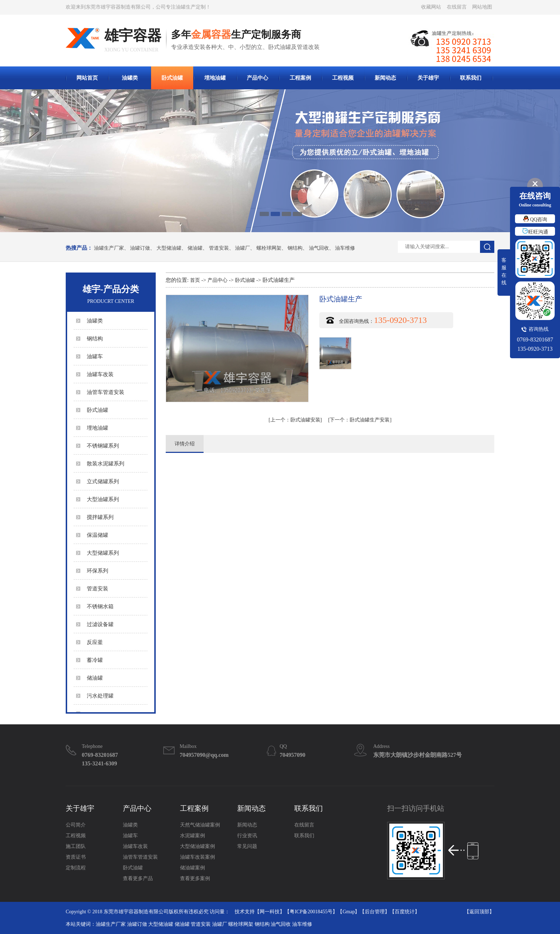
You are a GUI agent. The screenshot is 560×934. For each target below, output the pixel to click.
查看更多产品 (138, 878)
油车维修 (345, 248)
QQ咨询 (535, 219)
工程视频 (343, 78)
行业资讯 (247, 836)
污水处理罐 (100, 696)
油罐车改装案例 (197, 857)
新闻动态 (385, 78)
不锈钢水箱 (100, 606)
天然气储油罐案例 (200, 825)
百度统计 (405, 912)
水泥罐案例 (192, 836)
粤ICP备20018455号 (311, 912)
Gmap (349, 912)
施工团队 (76, 846)
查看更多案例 (195, 878)
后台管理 (375, 912)
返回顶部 (479, 912)
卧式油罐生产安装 (360, 420)
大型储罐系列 (103, 553)
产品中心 (257, 78)
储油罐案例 (192, 868)
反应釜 (95, 642)
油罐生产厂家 (109, 248)
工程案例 (300, 78)
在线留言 (457, 7)
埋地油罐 (215, 78)
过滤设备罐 (100, 624)
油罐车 (95, 356)
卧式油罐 (172, 78)
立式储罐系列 (103, 481)
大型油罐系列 (103, 499)
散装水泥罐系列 (106, 464)
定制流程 (76, 868)
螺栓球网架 (269, 248)
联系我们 (471, 78)
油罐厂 (242, 248)
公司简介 (76, 825)
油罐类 (130, 78)
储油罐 (195, 248)
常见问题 (247, 846)
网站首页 (87, 78)
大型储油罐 (169, 248)
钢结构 (295, 248)
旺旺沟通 (535, 232)
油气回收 (319, 248)
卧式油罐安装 (295, 420)
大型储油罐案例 (197, 846)
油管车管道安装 (106, 392)
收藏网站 (431, 7)
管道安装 (219, 248)
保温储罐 (97, 535)
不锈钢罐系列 (103, 446)
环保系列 (97, 571)
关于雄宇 (428, 78)
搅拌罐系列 (100, 517)
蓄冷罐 (95, 660)
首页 (195, 280)
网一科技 (270, 912)
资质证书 (76, 857)
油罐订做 (140, 248)
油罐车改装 (100, 374)
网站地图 (482, 7)
